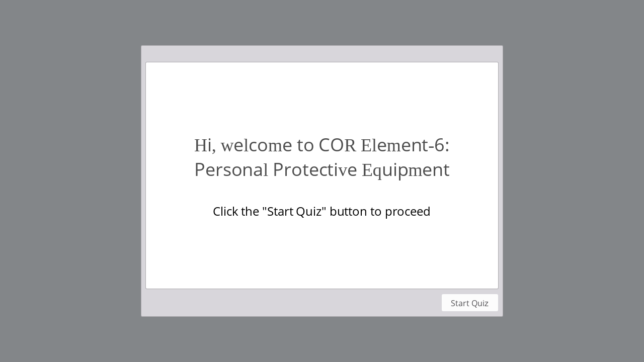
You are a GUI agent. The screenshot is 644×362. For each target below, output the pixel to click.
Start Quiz (470, 303)
